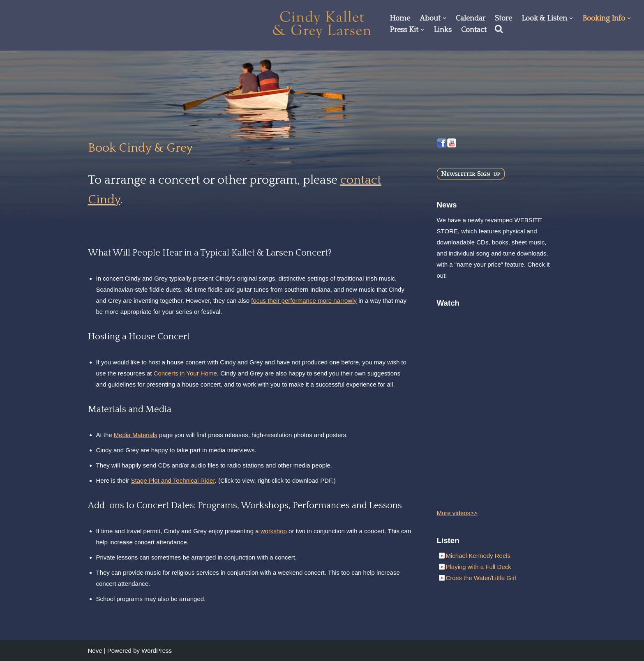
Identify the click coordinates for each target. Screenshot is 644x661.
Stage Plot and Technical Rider (173, 480)
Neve (95, 651)
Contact (474, 30)
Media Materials (136, 435)
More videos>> (457, 513)
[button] (444, 18)
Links (443, 30)
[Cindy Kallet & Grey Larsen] (322, 24)
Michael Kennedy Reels (478, 556)
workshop (274, 531)
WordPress (157, 651)
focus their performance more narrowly (304, 301)
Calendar (471, 18)
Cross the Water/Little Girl (481, 578)
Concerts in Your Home (185, 373)
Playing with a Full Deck (479, 567)
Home (400, 18)
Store (503, 18)
